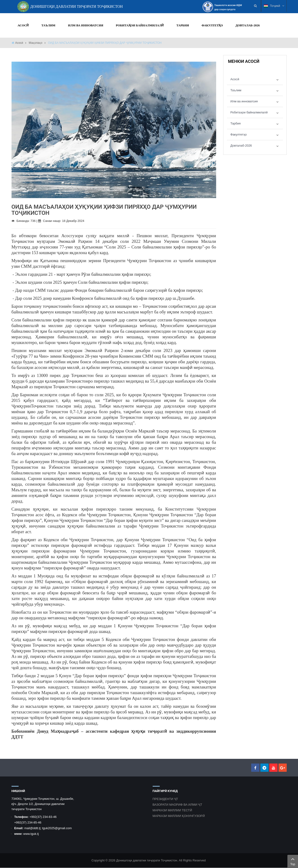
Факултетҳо (239, 134)
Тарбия (236, 123)
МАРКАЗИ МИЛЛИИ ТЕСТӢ (172, 810)
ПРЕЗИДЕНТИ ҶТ (165, 799)
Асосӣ (19, 43)
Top (293, 861)
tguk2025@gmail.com (57, 828)
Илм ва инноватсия (244, 101)
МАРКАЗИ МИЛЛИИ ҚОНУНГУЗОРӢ (179, 816)
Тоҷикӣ (274, 6)
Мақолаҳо (36, 43)
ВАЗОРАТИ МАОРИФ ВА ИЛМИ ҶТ (177, 805)
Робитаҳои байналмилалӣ (249, 112)
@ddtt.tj (35, 828)
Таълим (236, 90)
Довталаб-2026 (241, 146)
